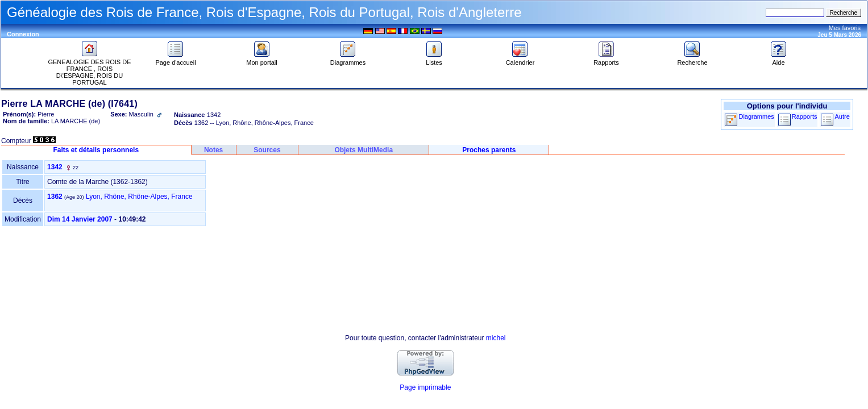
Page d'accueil (175, 60)
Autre (842, 116)
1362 (55, 197)
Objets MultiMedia (364, 150)
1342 (55, 167)
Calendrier (520, 60)
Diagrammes (348, 60)
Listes (434, 60)
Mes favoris (845, 28)
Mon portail (261, 60)
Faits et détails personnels (96, 150)
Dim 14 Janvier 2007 (80, 219)
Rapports (606, 60)
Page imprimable (425, 387)
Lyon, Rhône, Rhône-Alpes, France (139, 197)
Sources (267, 150)
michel (496, 338)
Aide (779, 60)
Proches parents (489, 150)
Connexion (23, 34)
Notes (213, 150)
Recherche (692, 60)
